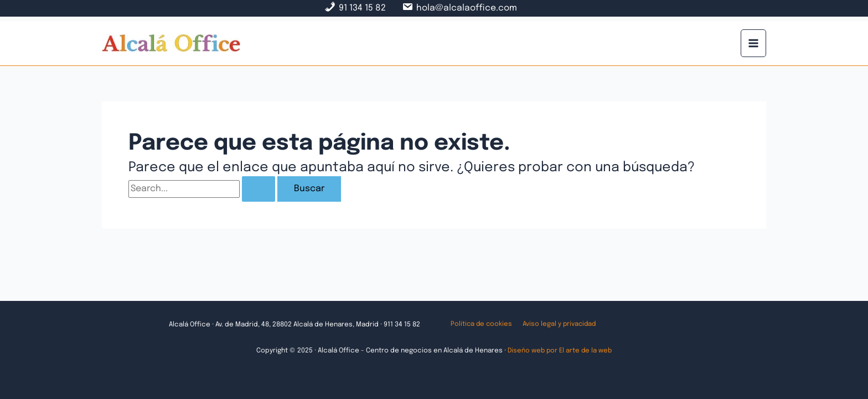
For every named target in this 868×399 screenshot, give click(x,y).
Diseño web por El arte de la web (560, 351)
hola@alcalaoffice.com (467, 8)
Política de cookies (479, 325)
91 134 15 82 (361, 8)
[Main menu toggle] (753, 43)
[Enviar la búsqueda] (259, 189)
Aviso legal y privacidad (555, 325)
